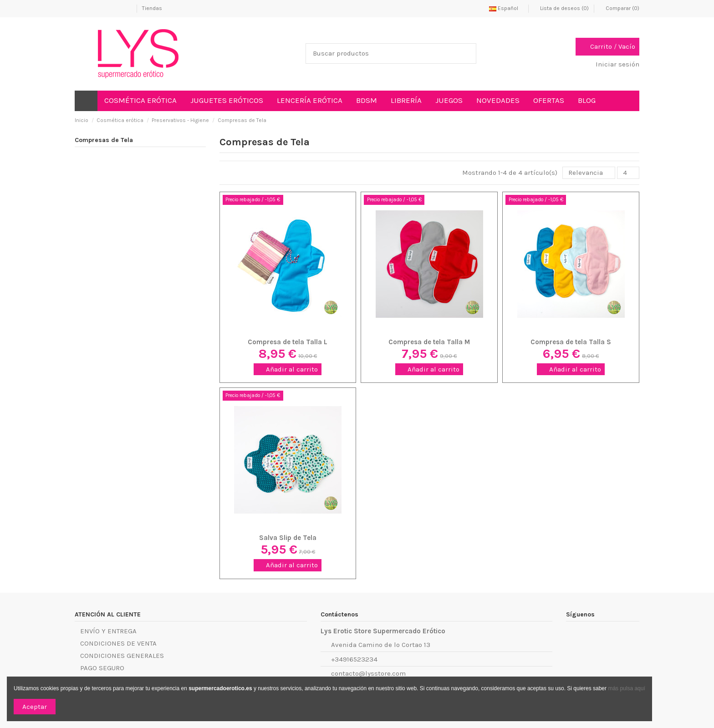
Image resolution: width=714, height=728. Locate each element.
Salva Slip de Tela (288, 538)
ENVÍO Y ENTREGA (108, 631)
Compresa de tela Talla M (429, 342)
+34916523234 (354, 659)
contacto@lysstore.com (368, 673)
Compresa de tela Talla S (571, 342)
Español (506, 8)
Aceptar (35, 707)
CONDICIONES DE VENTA (118, 643)
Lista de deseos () (562, 8)
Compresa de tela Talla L (288, 342)
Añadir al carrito (288, 369)
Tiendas (152, 8)
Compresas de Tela (104, 140)
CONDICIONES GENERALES (122, 656)
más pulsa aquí (626, 688)
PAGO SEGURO (102, 668)
